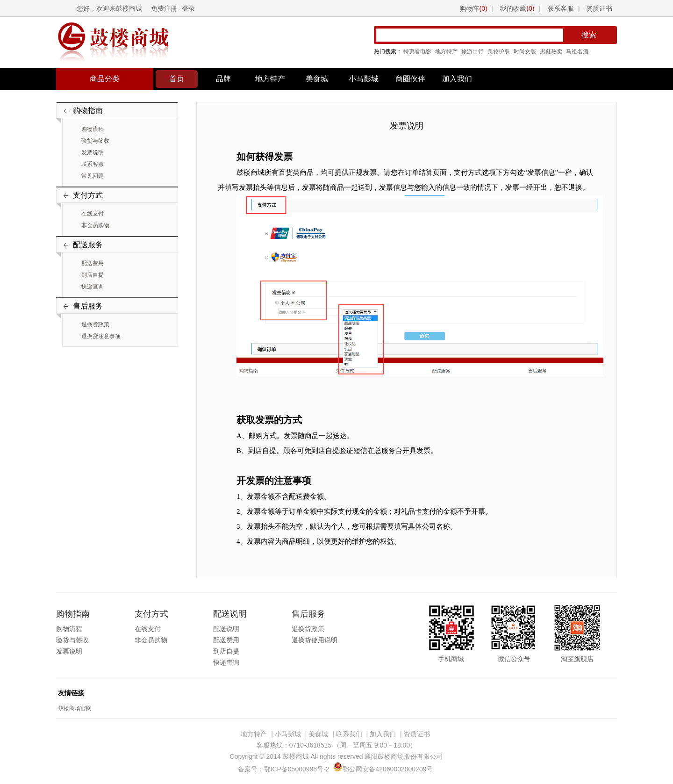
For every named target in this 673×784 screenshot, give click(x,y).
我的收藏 (517, 8)
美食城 (317, 79)
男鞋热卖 (551, 51)
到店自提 (93, 275)
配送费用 (93, 263)
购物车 (474, 8)
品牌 (223, 79)
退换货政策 (95, 324)
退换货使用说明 (315, 640)
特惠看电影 (417, 51)
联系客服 (560, 8)
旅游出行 (473, 51)
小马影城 (364, 79)
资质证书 (599, 8)
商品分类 (105, 79)
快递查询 (93, 287)
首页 (177, 79)
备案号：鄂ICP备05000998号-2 (284, 769)
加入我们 (457, 79)
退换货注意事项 (101, 336)
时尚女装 (525, 51)
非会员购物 (95, 225)
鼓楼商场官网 (75, 708)
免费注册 (164, 8)
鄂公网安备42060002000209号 (383, 769)
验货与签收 (95, 141)
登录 (188, 8)
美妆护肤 (499, 51)
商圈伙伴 (410, 79)
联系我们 (349, 734)
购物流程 (93, 129)
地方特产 (446, 51)
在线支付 (93, 214)
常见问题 (93, 176)
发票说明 (93, 152)
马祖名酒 (577, 51)
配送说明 (226, 629)
